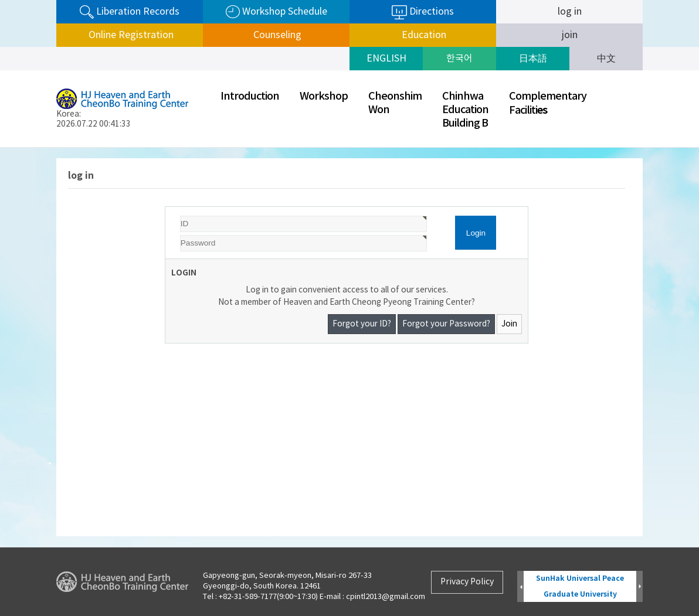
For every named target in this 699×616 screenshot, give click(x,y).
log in (570, 12)
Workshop (324, 96)
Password (166, 207)
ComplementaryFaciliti (548, 103)
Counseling (276, 35)
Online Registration (130, 35)
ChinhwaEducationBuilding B (465, 110)
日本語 (533, 59)
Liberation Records (130, 12)
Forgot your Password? (446, 324)
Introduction (250, 96)
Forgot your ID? (362, 324)
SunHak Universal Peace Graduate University (580, 586)
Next (639, 587)
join (570, 35)
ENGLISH (386, 59)
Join (509, 324)
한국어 (459, 59)
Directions (423, 12)
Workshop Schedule (276, 12)
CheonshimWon (395, 103)
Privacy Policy (467, 582)
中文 (606, 59)
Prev (520, 587)
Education (423, 35)
